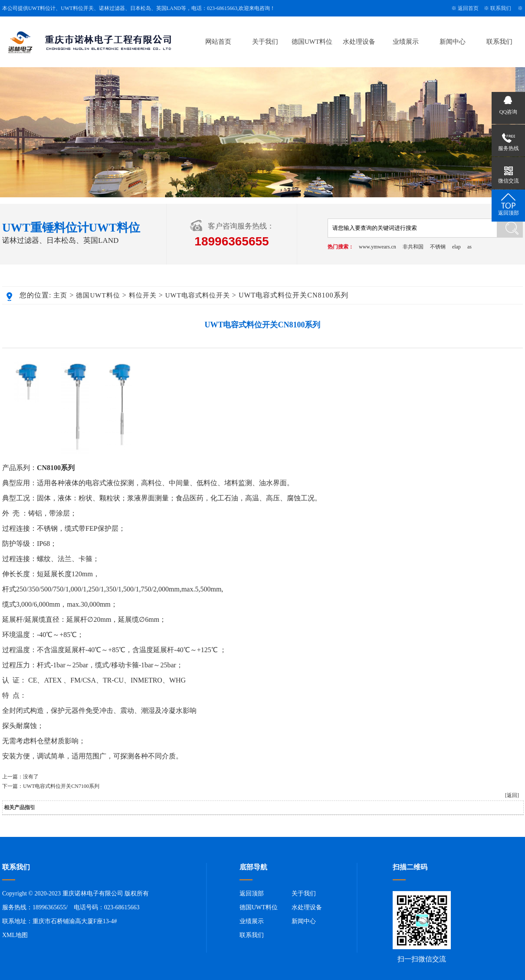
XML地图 (15, 935)
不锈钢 (438, 247)
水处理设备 (359, 42)
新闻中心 (453, 42)
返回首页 (468, 8)
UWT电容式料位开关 (198, 295)
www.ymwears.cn (377, 247)
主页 (60, 295)
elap (456, 247)
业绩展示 (406, 42)
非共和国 (413, 247)
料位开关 (143, 295)
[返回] (512, 795)
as (469, 247)
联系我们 (501, 8)
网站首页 (218, 42)
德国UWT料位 (312, 42)
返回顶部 (252, 893)
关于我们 (265, 42)
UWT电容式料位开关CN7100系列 (61, 786)
